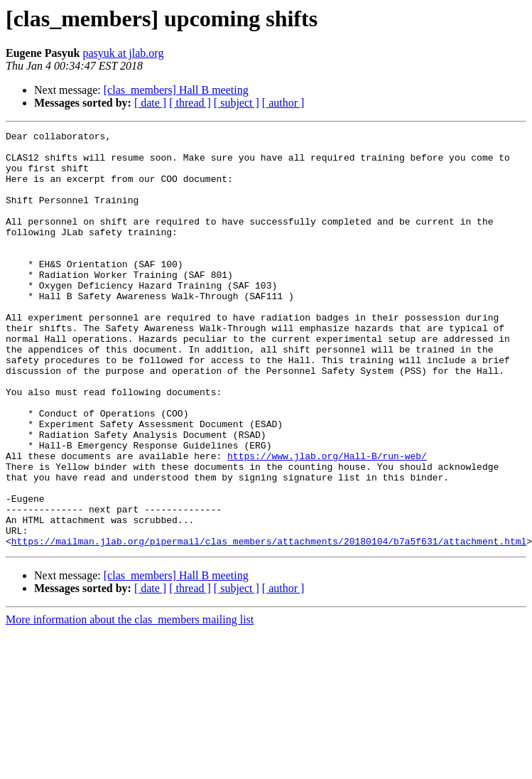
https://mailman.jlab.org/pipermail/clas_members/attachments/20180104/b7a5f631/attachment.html (269, 624)
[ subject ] (237, 103)
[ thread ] (190, 103)
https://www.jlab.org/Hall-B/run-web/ (327, 522)
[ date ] (150, 103)
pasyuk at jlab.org (123, 53)
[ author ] (283, 103)
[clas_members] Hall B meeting (176, 90)
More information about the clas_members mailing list (130, 703)
